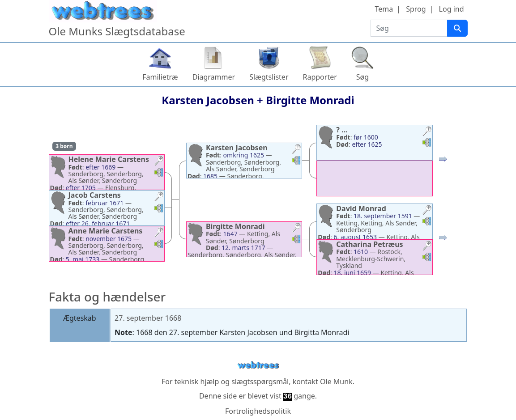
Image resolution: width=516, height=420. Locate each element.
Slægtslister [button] (269, 77)
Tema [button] (384, 9)
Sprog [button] (416, 9)
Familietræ (160, 77)
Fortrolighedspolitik (258, 411)
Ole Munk (336, 382)
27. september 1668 (148, 318)
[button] (159, 162)
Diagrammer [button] (214, 77)
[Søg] (457, 28)
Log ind (452, 9)
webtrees (258, 365)
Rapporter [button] (320, 77)
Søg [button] (362, 77)
